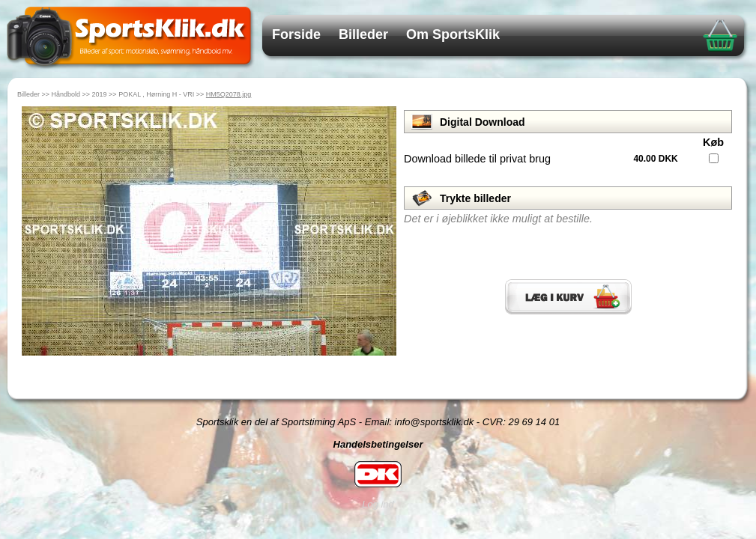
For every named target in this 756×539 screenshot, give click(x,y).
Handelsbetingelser (378, 444)
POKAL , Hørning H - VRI (156, 94)
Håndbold (66, 94)
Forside (296, 34)
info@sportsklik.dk (435, 422)
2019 (100, 94)
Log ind (378, 504)
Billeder (363, 34)
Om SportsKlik (453, 34)
